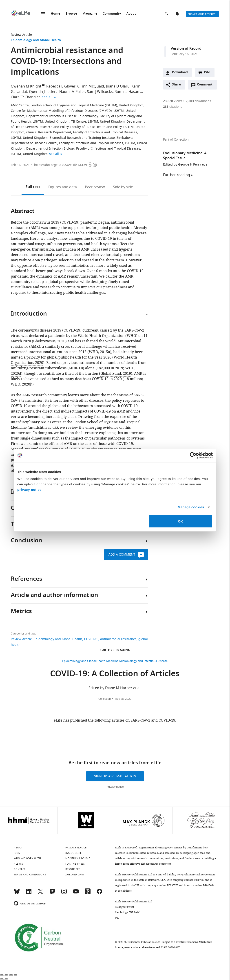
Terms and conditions (30, 875)
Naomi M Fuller (72, 92)
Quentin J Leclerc (43, 92)
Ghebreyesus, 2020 (49, 341)
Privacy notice (115, 787)
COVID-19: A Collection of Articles (115, 674)
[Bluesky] (17, 893)
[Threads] (88, 893)
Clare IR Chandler (25, 97)
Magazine (90, 14)
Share (176, 85)
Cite (207, 73)
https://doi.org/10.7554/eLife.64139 (61, 165)
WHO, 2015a (99, 352)
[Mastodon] (52, 893)
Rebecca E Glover (61, 86)
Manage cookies (191, 507)
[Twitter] (40, 893)
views (173, 101)
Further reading (177, 175)
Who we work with (27, 858)
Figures (63, 187)
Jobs (17, 853)
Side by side (123, 187)
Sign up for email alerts (115, 776)
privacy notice (29, 490)
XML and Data (75, 875)
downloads (198, 101)
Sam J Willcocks (100, 92)
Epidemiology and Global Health (36, 40)
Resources (73, 869)
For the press (75, 864)
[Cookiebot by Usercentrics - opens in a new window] (193, 455)
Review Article (21, 35)
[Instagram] (64, 893)
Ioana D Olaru (118, 86)
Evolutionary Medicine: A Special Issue (185, 156)
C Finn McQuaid (91, 86)
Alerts (178, 14)
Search (167, 14)
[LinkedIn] (29, 893)
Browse (71, 14)
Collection (105, 699)
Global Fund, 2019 (116, 374)
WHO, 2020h (22, 384)
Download (180, 73)
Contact (20, 869)
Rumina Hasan (127, 92)
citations (173, 107)
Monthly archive (78, 858)
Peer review (95, 187)
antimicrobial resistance (118, 639)
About (131, 14)
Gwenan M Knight (26, 86)
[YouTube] (76, 893)
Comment (206, 86)
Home (55, 14)
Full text (33, 187)
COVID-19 (91, 639)
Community (112, 14)
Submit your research (202, 14)
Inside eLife (74, 853)
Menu (43, 14)
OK (180, 521)
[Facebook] (100, 893)
